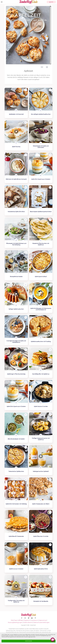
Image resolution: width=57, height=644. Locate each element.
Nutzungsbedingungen (15, 622)
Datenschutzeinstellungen (41, 622)
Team (16, 620)
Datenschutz (43, 620)
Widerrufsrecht (28, 622)
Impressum (34, 620)
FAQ (12, 620)
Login (51, 2)
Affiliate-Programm (24, 620)
